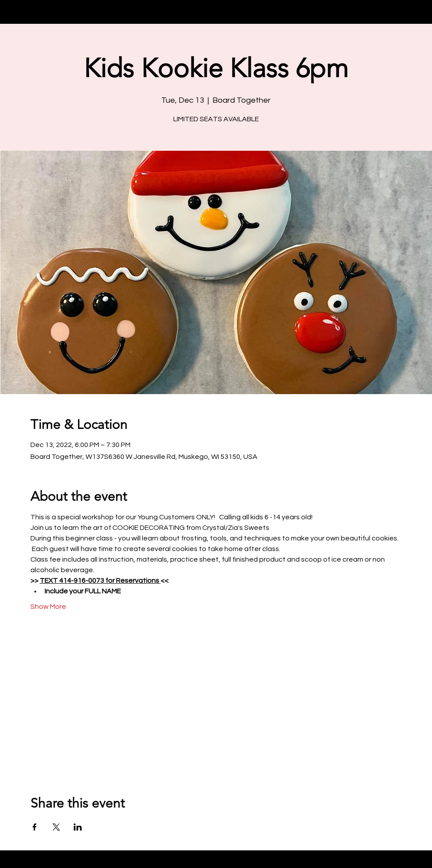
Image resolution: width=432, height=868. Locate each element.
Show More (48, 607)
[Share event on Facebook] (35, 827)
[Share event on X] (56, 827)
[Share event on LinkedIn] (78, 827)
